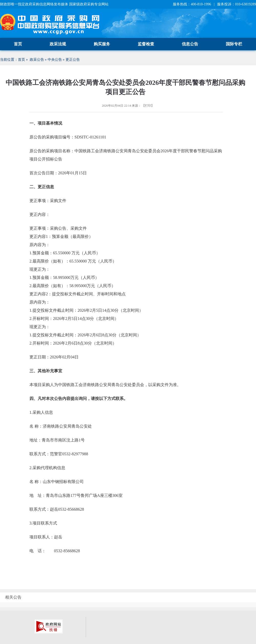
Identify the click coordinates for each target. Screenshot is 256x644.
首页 (18, 44)
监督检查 (146, 44)
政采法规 (58, 44)
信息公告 (190, 44)
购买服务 (102, 44)
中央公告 (55, 60)
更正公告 (73, 60)
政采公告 (37, 60)
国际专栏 (234, 44)
